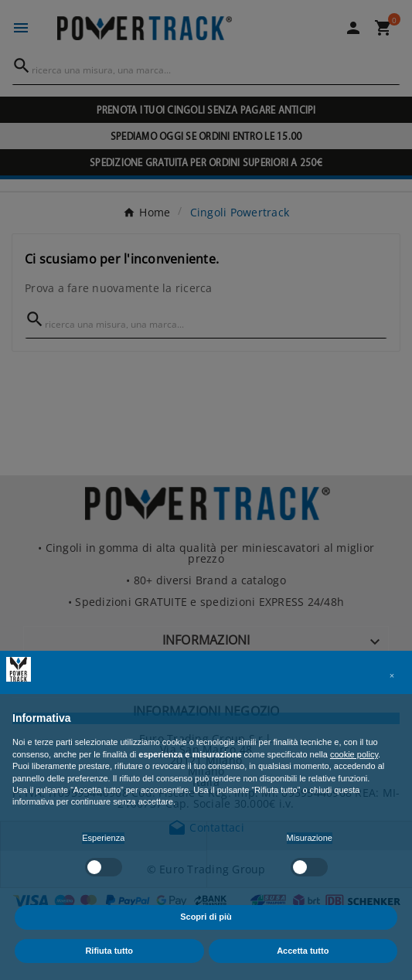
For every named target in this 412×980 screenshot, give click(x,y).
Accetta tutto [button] (303, 951)
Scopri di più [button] (206, 917)
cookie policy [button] (354, 754)
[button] (392, 675)
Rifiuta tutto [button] (109, 951)
